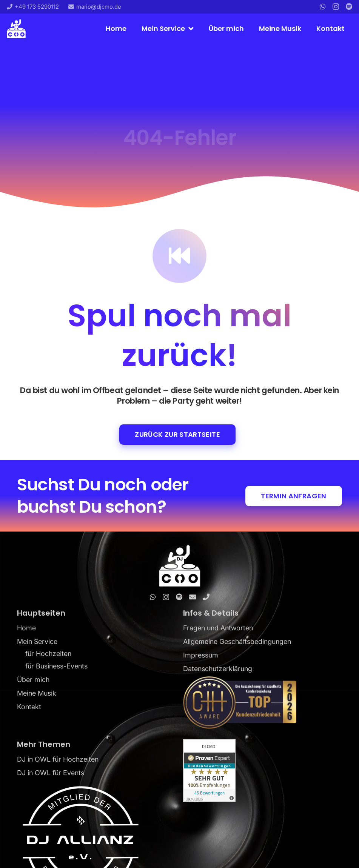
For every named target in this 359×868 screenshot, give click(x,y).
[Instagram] (336, 7)
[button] (189, 29)
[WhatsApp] (323, 6)
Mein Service (37, 641)
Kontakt (29, 707)
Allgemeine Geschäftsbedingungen (237, 641)
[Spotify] (179, 597)
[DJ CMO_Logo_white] (179, 566)
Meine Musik (37, 693)
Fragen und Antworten (218, 628)
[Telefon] (206, 597)
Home (26, 628)
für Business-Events (56, 666)
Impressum (201, 655)
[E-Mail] (193, 597)
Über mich (33, 680)
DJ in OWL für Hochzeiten (58, 759)
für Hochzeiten (48, 654)
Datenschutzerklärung (218, 669)
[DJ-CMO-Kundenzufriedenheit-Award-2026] (263, 703)
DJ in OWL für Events (51, 773)
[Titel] (349, 6)
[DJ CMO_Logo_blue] (16, 29)
